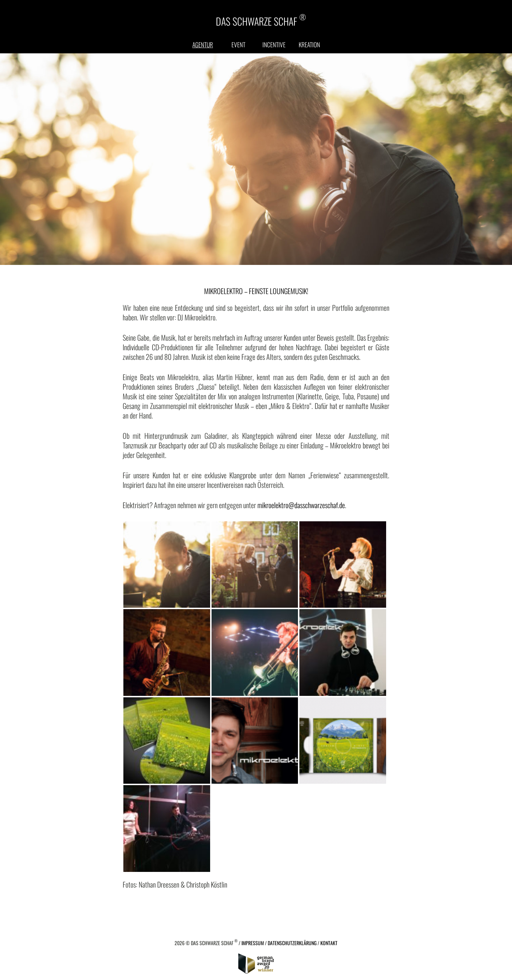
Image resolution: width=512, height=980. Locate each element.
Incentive (274, 44)
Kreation (309, 44)
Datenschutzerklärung (292, 943)
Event (238, 44)
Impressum (253, 943)
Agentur (203, 44)
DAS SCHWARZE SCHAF (261, 20)
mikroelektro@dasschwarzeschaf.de (301, 505)
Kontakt (329, 943)
